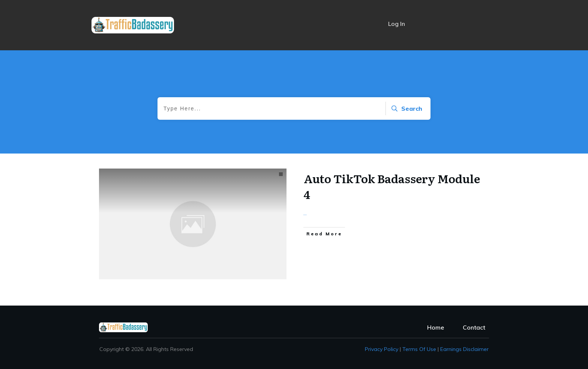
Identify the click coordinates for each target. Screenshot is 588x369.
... (305, 213)
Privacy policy (382, 349)
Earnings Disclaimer (464, 349)
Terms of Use (419, 349)
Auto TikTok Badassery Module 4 (392, 186)
